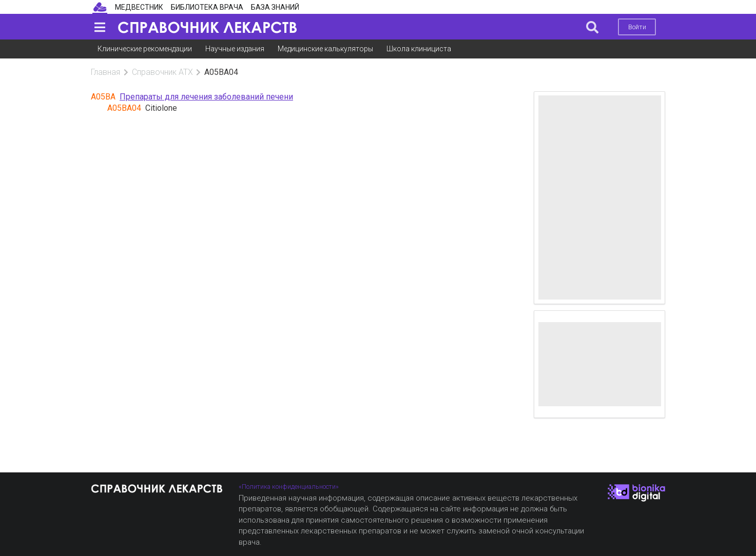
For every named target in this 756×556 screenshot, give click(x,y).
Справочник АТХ (162, 72)
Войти (637, 27)
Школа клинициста (419, 49)
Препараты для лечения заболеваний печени (206, 97)
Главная (105, 72)
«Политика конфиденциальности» (289, 487)
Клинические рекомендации (145, 49)
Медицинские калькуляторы (325, 49)
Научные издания (235, 49)
